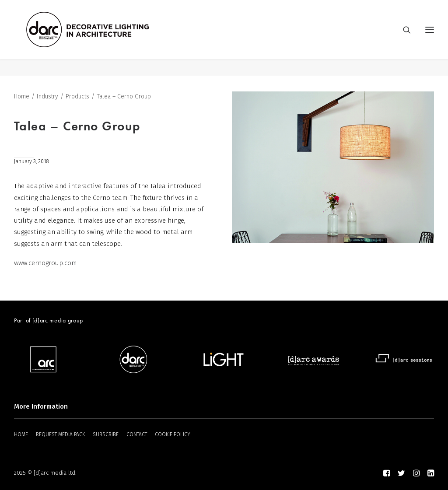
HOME (21, 434)
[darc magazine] (105, 38)
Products (77, 97)
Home (22, 97)
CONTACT (137, 434)
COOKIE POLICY (173, 434)
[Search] (403, 38)
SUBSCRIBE (106, 434)
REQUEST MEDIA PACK (60, 434)
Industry (47, 97)
